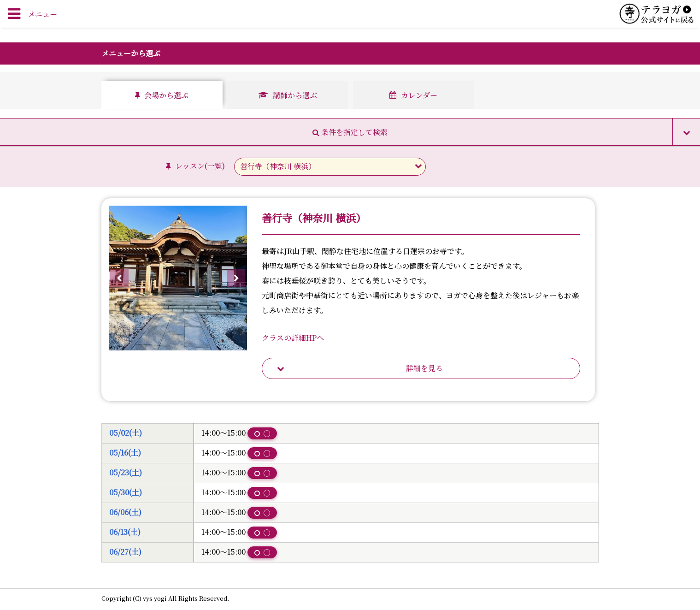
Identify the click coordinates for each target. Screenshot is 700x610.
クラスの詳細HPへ (293, 338)
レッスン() (196, 166)
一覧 (215, 166)
